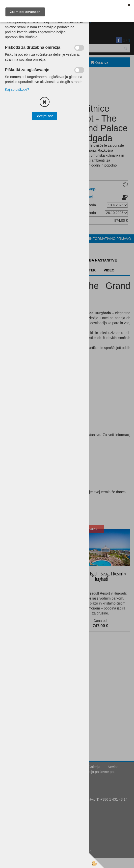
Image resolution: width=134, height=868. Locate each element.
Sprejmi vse (44, 116)
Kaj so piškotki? (17, 89)
